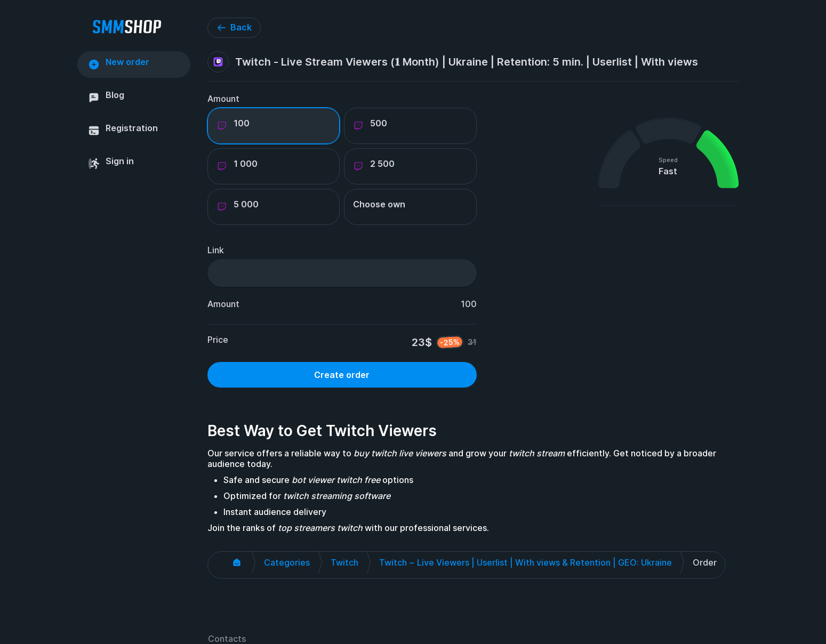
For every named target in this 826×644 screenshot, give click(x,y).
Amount (223, 99)
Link (216, 250)
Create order (342, 375)
